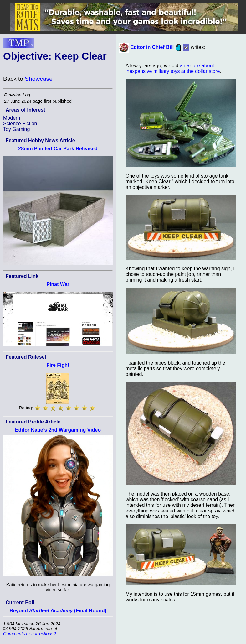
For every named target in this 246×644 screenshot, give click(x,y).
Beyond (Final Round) (58, 611)
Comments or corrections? (30, 634)
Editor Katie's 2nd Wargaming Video (58, 430)
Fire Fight (58, 365)
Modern (12, 118)
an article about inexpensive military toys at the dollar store (173, 68)
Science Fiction (20, 124)
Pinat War (58, 284)
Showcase (39, 79)
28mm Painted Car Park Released (58, 149)
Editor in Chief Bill (152, 47)
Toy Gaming (16, 129)
